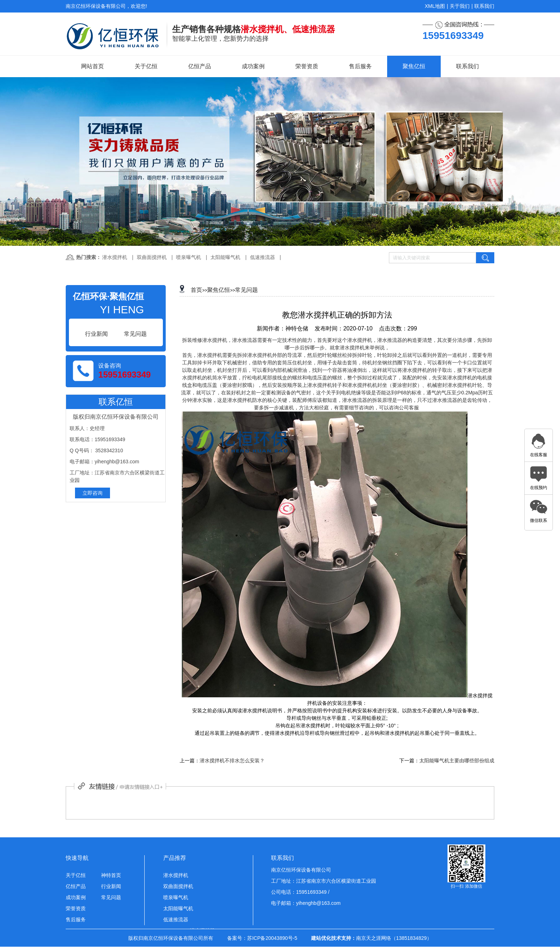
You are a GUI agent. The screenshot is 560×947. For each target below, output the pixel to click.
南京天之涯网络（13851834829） (394, 938)
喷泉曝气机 (189, 257)
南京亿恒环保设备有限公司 (301, 870)
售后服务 (360, 66)
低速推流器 (262, 257)
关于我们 (460, 6)
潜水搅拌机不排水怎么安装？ (232, 761)
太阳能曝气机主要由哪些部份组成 (457, 761)
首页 (196, 290)
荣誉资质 (307, 66)
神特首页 (111, 875)
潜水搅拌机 (115, 257)
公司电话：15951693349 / (300, 892)
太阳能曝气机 (225, 257)
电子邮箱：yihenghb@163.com (306, 903)
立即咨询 (92, 493)
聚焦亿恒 (414, 66)
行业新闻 (111, 886)
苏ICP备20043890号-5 (272, 938)
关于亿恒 (146, 66)
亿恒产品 (200, 66)
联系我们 (484, 6)
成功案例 (253, 66)
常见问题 (246, 290)
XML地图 (435, 6)
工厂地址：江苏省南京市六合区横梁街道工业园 (324, 881)
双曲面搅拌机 (152, 257)
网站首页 (92, 66)
